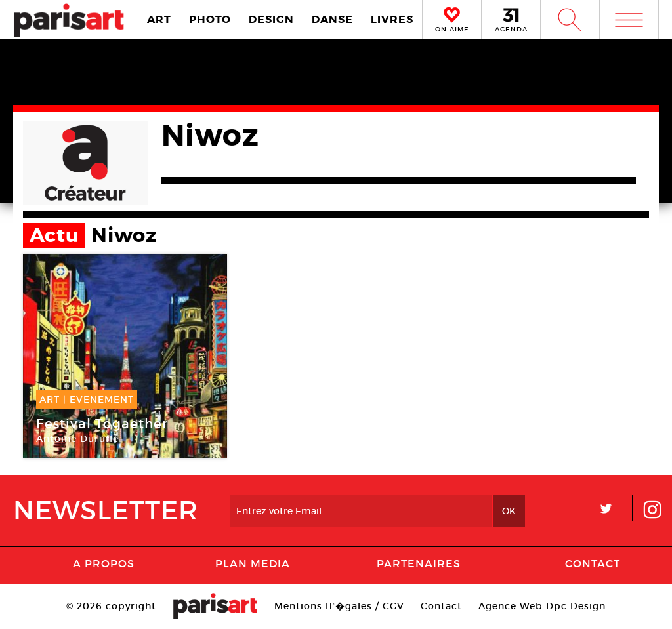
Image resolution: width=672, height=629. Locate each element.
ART (159, 19)
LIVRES (392, 19)
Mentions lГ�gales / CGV (339, 606)
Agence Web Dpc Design (542, 606)
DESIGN (271, 19)
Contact (593, 563)
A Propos (104, 563)
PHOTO (210, 19)
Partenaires (419, 563)
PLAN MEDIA (253, 563)
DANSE (332, 19)
